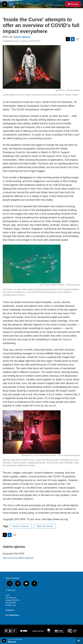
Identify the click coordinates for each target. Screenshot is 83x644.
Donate (74, 4)
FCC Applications (12, 615)
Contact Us (10, 610)
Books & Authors (21, 526)
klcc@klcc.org (11, 605)
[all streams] (79, 641)
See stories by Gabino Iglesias (18, 558)
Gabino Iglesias (22, 37)
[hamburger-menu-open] (5, 4)
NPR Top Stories (45, 526)
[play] (4, 641)
